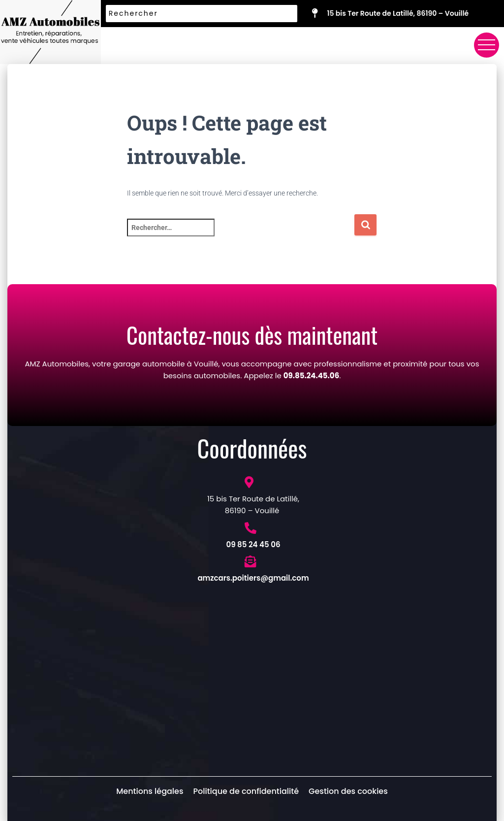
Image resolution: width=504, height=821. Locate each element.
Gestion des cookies (348, 791)
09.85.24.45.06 (311, 376)
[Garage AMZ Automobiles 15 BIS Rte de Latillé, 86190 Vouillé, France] (252, 680)
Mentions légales (150, 791)
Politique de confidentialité (246, 791)
